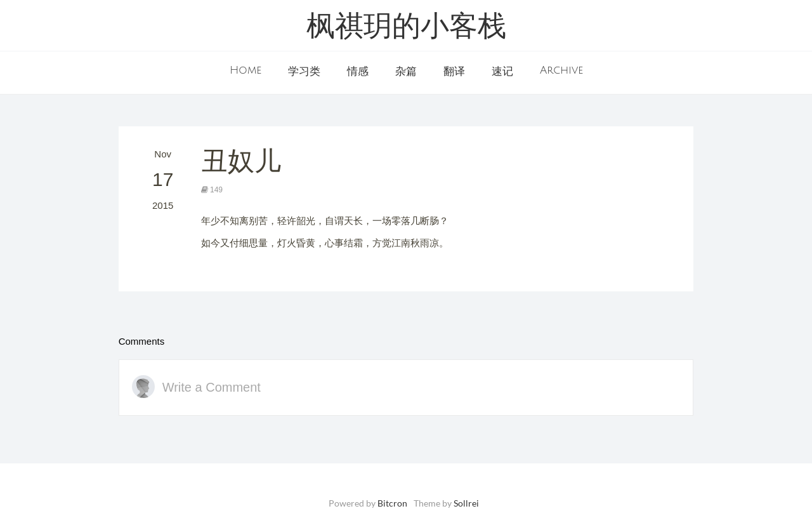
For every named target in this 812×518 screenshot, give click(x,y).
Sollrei (466, 503)
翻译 (454, 72)
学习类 (304, 72)
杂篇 (406, 72)
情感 (358, 72)
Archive (561, 70)
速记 (502, 72)
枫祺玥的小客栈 (406, 28)
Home (246, 70)
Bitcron (392, 503)
